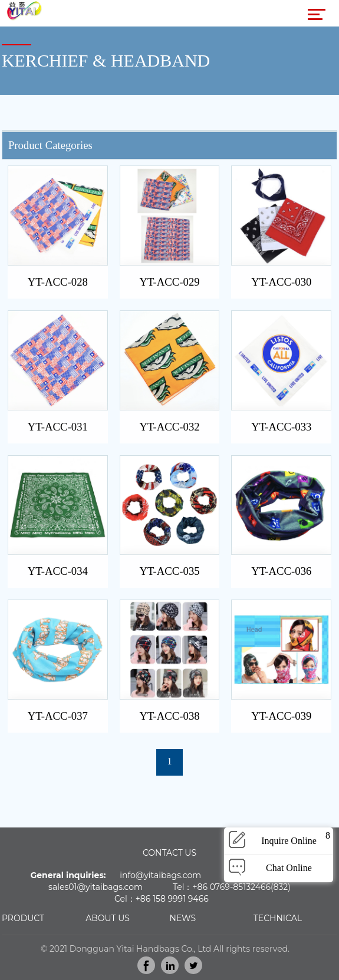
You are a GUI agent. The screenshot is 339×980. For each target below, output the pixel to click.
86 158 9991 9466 (175, 899)
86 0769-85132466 (234, 887)
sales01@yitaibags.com (96, 887)
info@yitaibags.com (160, 875)
